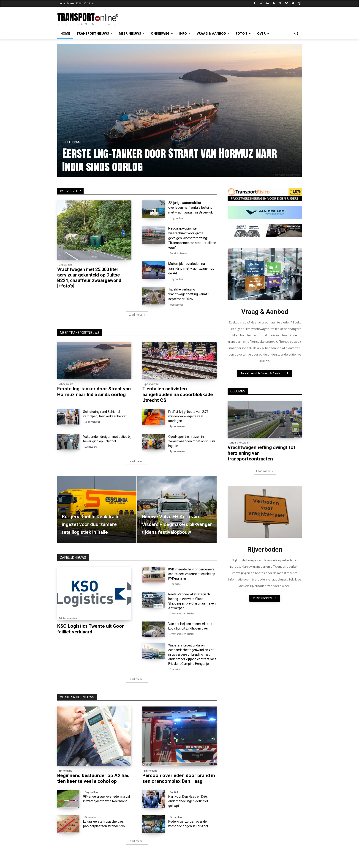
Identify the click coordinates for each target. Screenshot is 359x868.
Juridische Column (240, 443)
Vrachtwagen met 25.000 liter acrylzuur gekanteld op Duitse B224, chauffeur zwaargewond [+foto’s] (89, 278)
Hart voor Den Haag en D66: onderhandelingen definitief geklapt (188, 801)
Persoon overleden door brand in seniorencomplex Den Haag (179, 778)
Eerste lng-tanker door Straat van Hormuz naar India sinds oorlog (170, 160)
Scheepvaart (73, 142)
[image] (265, 274)
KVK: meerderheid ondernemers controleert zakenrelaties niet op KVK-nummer (192, 574)
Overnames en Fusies (182, 613)
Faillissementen (68, 618)
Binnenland (65, 771)
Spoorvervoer (152, 384)
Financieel (175, 584)
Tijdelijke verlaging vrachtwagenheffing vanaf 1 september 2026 (189, 294)
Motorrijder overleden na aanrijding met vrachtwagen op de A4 (191, 268)
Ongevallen (65, 265)
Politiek (174, 792)
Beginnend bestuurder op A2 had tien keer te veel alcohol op (93, 778)
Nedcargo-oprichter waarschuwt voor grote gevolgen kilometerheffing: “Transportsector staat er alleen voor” (192, 238)
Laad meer (137, 315)
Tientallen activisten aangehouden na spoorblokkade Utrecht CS (178, 394)
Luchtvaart (91, 447)
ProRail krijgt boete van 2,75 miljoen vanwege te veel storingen (188, 416)
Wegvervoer (176, 305)
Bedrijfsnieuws (178, 253)
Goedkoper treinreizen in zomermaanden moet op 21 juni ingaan (192, 441)
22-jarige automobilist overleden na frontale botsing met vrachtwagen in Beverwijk (190, 208)
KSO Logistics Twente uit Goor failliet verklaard (91, 629)
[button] (296, 33)
